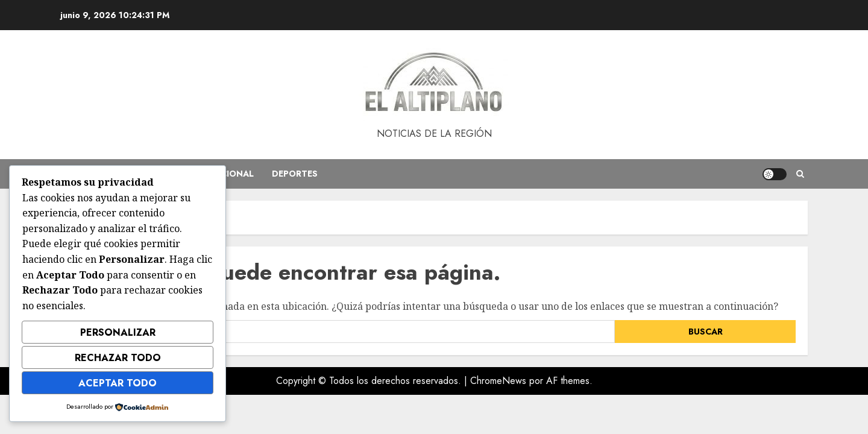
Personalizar (118, 332)
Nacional (231, 174)
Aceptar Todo (118, 383)
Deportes (295, 174)
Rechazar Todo (118, 358)
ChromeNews (498, 381)
